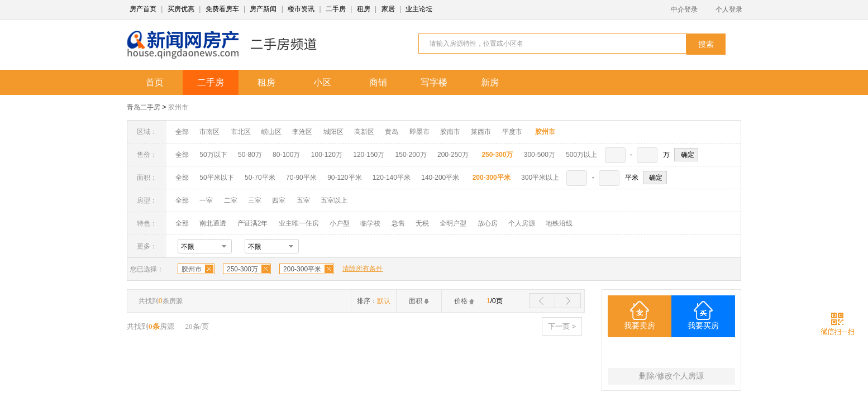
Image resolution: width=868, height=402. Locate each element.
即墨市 (419, 132)
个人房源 (522, 223)
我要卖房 (640, 326)
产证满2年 (253, 223)
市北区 (241, 132)
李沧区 (302, 132)
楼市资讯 (301, 9)
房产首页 (143, 9)
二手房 (336, 9)
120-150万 (369, 155)
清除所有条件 (363, 269)
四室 (279, 200)
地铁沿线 (559, 223)
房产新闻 (263, 9)
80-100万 (286, 155)
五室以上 (334, 200)
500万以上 (581, 155)
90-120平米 (344, 178)
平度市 (512, 132)
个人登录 (729, 9)
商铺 (378, 82)
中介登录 (684, 9)
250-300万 (242, 269)
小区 (322, 82)
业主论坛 (419, 9)
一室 (206, 200)
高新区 (364, 132)
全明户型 (453, 223)
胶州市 (178, 107)
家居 (388, 9)
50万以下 (213, 155)
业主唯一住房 (299, 223)
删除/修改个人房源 (671, 376)
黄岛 (392, 132)
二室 (232, 200)
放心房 (488, 223)
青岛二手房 (144, 107)
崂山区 (271, 132)
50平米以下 (216, 178)
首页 (155, 82)
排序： (374, 301)
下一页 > (562, 326)
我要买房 (703, 326)
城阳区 (333, 132)
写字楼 (434, 82)
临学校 (370, 223)
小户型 (340, 223)
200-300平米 (302, 269)
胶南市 (450, 132)
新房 (490, 82)
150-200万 (411, 155)
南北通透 (213, 223)
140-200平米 (440, 178)
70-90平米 (301, 178)
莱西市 (481, 132)
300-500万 (540, 155)
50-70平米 (260, 178)
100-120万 (327, 155)
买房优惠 (181, 9)
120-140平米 (392, 178)
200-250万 (453, 155)
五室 (303, 200)
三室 (255, 200)
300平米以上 (540, 178)
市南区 (209, 132)
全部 (182, 132)
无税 (422, 223)
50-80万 (250, 155)
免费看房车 (222, 9)
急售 (398, 223)
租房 (364, 9)
